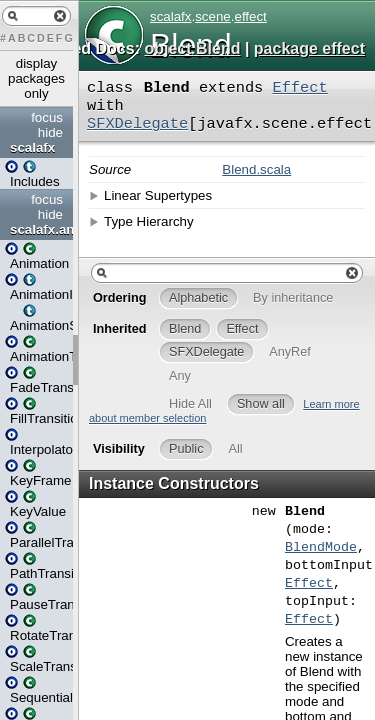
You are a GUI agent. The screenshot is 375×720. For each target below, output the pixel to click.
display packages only (36, 78)
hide (50, 132)
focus (47, 117)
